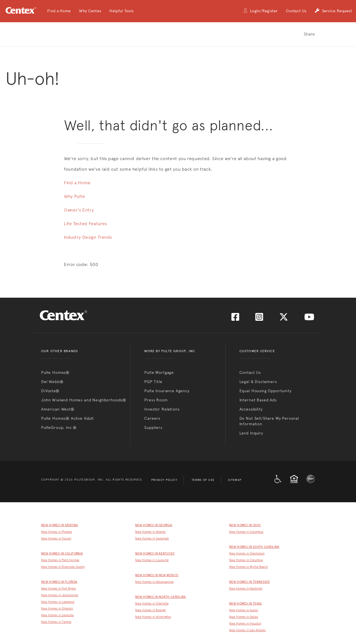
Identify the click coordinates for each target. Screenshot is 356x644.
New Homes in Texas (246, 604)
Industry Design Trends (88, 237)
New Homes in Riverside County (63, 567)
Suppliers (153, 427)
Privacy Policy (164, 480)
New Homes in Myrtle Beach (249, 567)
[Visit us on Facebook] (235, 319)
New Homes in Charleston (247, 554)
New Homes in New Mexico (157, 575)
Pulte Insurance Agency (167, 391)
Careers (152, 418)
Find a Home (77, 183)
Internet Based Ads (258, 400)
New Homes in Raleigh (150, 610)
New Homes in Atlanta (150, 532)
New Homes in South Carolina (254, 547)
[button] (59, 11)
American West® (58, 409)
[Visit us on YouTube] (309, 319)
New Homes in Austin (244, 610)
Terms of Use (203, 480)
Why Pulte (75, 196)
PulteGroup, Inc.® (59, 427)
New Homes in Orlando (57, 609)
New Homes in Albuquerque (154, 582)
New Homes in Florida (59, 582)
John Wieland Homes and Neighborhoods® (84, 400)
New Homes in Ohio (245, 525)
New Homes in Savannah (152, 539)
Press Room (156, 400)
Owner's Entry (79, 210)
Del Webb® (52, 382)
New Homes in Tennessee (249, 582)
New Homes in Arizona (60, 525)
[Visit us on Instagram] (259, 319)
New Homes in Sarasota (57, 615)
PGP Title (153, 382)
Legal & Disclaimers (258, 382)
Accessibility (251, 409)
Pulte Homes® (55, 372)
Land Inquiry (251, 433)
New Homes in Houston (245, 624)
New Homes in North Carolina (161, 597)
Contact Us (296, 11)
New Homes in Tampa (56, 622)
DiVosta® (50, 391)
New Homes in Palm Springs (60, 560)
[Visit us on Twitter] (284, 319)
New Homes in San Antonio (247, 630)
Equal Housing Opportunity (265, 391)
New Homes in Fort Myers (59, 589)
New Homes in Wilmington (153, 617)
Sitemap (235, 480)
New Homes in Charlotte (152, 604)
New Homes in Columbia (246, 560)
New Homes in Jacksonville (60, 595)
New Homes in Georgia (154, 525)
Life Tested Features (86, 224)
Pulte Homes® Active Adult (67, 418)
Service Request (333, 11)
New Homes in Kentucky (155, 554)
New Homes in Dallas (244, 617)
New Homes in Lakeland (58, 602)
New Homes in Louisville (152, 560)
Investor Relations (162, 409)
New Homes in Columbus (246, 532)
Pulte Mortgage (159, 372)
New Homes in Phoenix (57, 532)
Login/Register (260, 11)
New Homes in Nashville (246, 589)
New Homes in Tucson (56, 539)
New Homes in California (62, 554)
